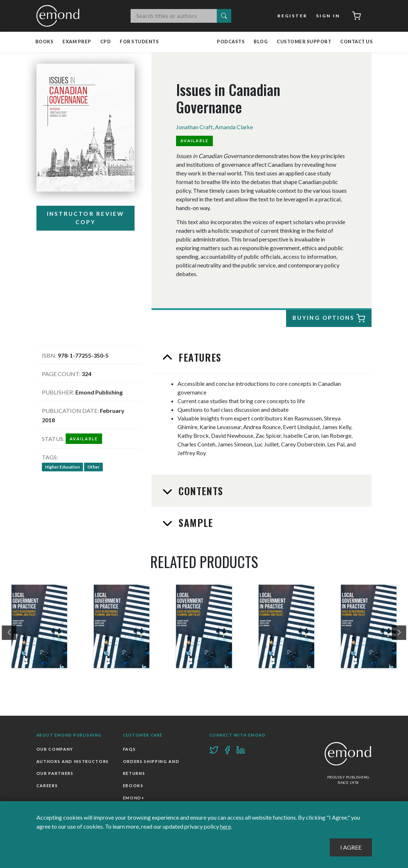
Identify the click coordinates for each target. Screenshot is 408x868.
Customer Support (304, 42)
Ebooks (133, 785)
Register (292, 16)
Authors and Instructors (73, 761)
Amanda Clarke (234, 127)
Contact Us (356, 42)
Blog (261, 42)
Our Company (55, 748)
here (225, 826)
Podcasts (231, 42)
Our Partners (55, 773)
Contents (199, 490)
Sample (194, 522)
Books (45, 42)
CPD (106, 42)
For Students (139, 42)
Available (195, 141)
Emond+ (134, 797)
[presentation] (9, 632)
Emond (60, 16)
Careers (47, 785)
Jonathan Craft (194, 127)
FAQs (130, 748)
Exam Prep (77, 42)
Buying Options (328, 318)
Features (198, 357)
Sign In (328, 16)
